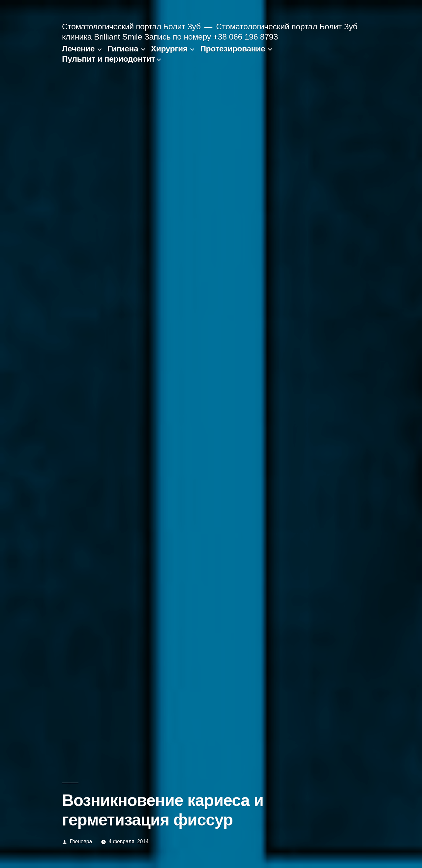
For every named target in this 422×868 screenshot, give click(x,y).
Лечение (78, 49)
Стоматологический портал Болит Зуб (131, 27)
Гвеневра (81, 841)
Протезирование (233, 49)
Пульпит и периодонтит (108, 59)
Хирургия (169, 49)
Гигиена (123, 49)
